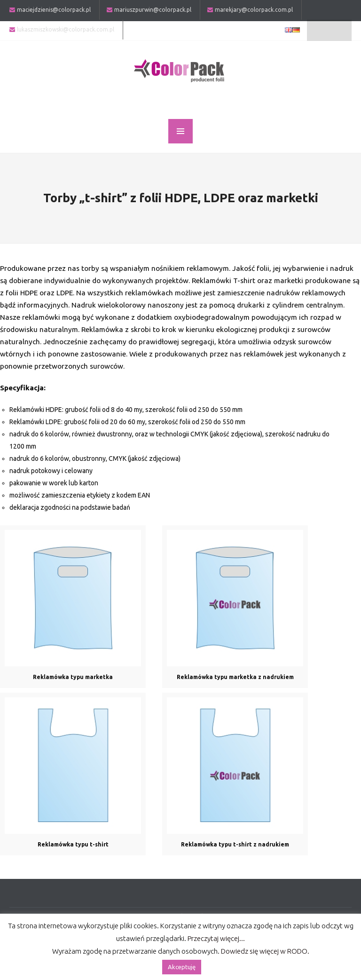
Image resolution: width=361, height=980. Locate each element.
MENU (180, 131)
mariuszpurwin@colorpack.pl (153, 10)
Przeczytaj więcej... (216, 938)
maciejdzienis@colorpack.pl (54, 10)
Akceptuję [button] (182, 967)
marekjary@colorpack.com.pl (254, 10)
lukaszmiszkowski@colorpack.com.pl (66, 29)
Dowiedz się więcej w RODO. (265, 951)
